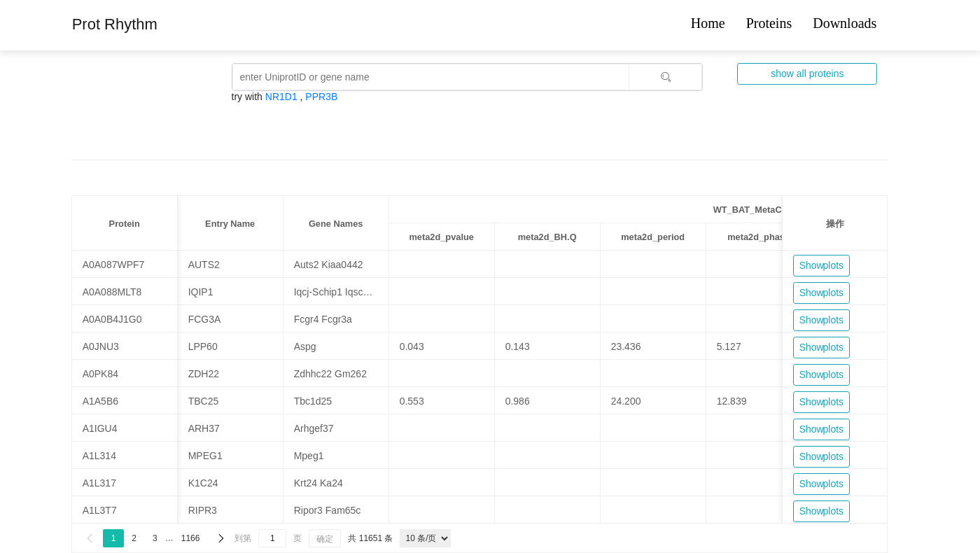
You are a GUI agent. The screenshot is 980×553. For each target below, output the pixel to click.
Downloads (845, 23)
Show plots (821, 265)
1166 (191, 538)
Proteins (769, 23)
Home (708, 23)
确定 (325, 539)
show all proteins (807, 73)
